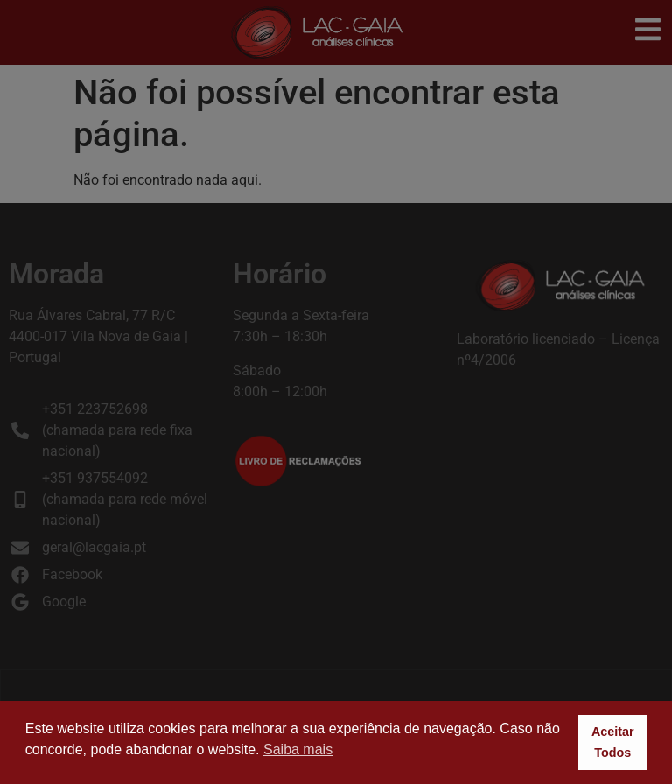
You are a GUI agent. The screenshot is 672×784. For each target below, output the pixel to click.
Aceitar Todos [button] (613, 742)
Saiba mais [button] (298, 749)
